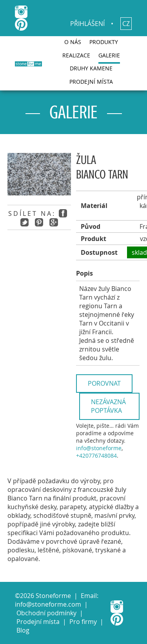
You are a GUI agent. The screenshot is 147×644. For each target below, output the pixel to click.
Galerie (109, 55)
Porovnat (104, 383)
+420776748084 (96, 455)
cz (126, 24)
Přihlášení (87, 24)
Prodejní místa (91, 82)
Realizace (76, 55)
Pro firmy (83, 622)
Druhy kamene (91, 68)
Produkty (104, 42)
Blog (23, 630)
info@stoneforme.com (48, 604)
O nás (73, 42)
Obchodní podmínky (46, 613)
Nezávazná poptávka (108, 406)
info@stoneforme (99, 448)
